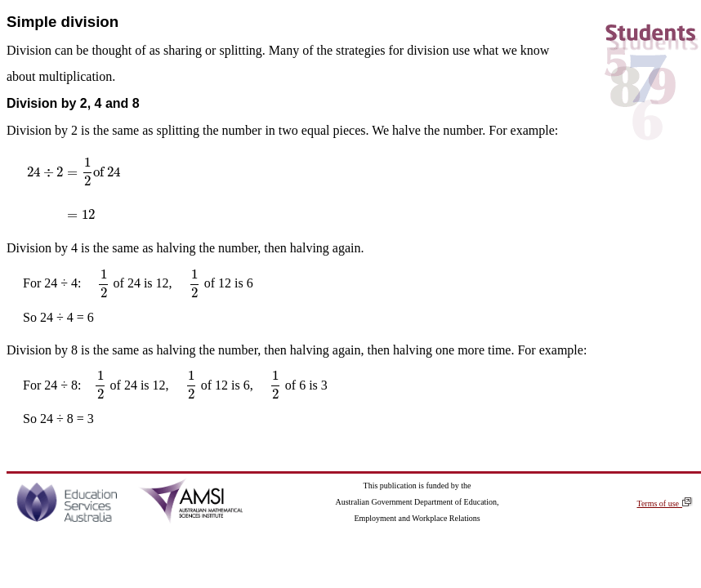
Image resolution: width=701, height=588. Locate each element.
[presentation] (74, 188)
